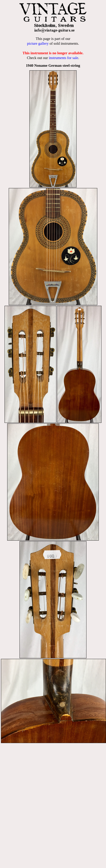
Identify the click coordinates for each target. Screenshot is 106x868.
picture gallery (38, 43)
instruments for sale (63, 58)
